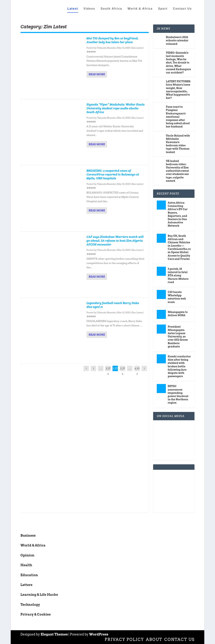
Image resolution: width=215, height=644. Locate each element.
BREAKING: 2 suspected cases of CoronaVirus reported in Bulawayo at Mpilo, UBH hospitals (113, 175)
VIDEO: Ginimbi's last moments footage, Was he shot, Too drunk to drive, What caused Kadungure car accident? (178, 63)
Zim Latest (137, 48)
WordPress (99, 634)
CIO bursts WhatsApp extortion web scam (177, 297)
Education (29, 575)
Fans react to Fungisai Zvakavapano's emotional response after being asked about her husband (178, 117)
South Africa (111, 9)
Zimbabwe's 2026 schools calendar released (177, 40)
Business (28, 535)
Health (26, 565)
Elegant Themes (54, 634)
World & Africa (140, 9)
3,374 (108, 371)
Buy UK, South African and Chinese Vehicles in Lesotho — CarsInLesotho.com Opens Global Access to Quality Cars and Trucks (179, 247)
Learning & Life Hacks (39, 595)
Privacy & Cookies (36, 614)
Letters (26, 585)
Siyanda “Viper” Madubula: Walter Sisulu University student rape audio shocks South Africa (116, 108)
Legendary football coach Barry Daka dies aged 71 (113, 305)
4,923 (137, 371)
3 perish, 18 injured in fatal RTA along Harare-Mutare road (178, 275)
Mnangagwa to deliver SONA (178, 313)
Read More (97, 74)
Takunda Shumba (106, 48)
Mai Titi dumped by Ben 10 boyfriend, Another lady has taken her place (113, 40)
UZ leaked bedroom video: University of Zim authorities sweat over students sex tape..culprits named (177, 171)
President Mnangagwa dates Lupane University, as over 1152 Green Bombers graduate (178, 336)
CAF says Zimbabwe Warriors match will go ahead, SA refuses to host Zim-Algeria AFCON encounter (115, 241)
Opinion (27, 555)
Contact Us (182, 9)
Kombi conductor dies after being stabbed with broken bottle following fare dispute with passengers (179, 366)
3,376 (122, 371)
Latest (73, 9)
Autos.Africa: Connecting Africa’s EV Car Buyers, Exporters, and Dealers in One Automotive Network (178, 214)
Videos (89, 9)
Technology (30, 604)
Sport (163, 9)
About (154, 639)
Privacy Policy (124, 639)
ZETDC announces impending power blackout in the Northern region (178, 394)
